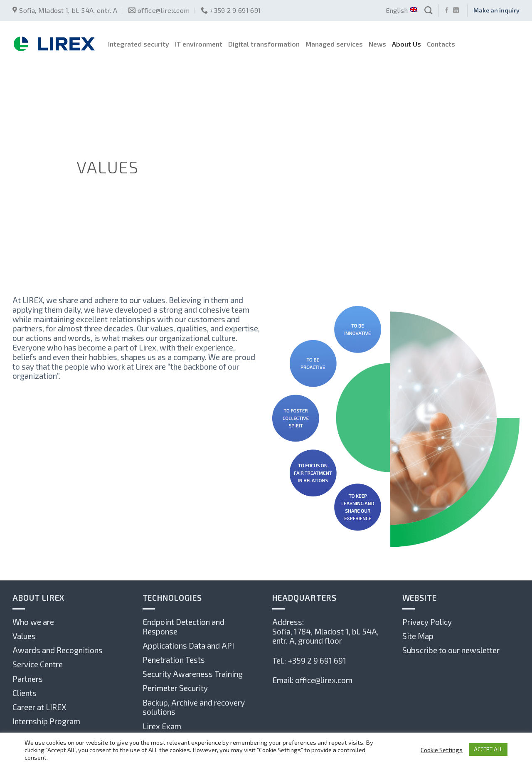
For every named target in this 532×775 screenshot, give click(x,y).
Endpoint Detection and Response (183, 627)
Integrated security (139, 44)
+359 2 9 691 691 (317, 660)
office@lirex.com (324, 680)
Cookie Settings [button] (442, 750)
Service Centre (38, 664)
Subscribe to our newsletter (451, 650)
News (377, 44)
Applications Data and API (188, 645)
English (401, 10)
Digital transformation (264, 44)
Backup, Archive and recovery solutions (194, 707)
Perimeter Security (175, 688)
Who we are (33, 622)
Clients (25, 693)
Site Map (418, 636)
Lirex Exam (162, 726)
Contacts (441, 44)
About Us (406, 44)
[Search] (428, 10)
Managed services (334, 44)
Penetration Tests (174, 660)
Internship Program (46, 721)
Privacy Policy (427, 622)
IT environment (199, 44)
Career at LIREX (39, 707)
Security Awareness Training (193, 674)
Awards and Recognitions (58, 650)
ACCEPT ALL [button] (488, 749)
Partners (28, 679)
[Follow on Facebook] (447, 11)
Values (24, 636)
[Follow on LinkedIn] (456, 11)
